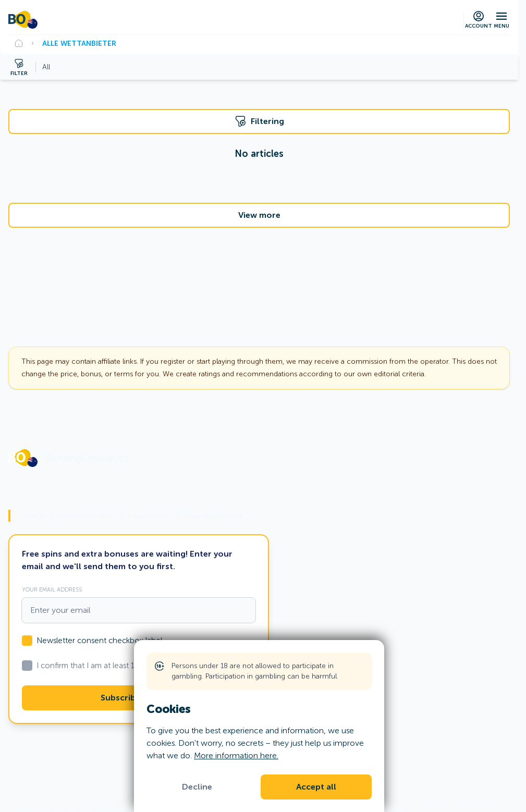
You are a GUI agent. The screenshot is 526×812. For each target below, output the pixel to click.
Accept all (316, 787)
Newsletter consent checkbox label (99, 641)
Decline (197, 787)
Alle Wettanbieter (79, 43)
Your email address (52, 589)
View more (259, 215)
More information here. (236, 755)
